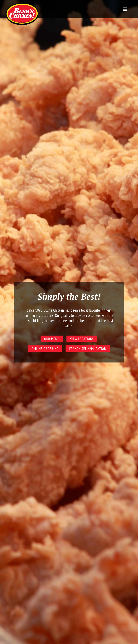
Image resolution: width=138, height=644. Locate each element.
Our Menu (52, 339)
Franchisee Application (88, 349)
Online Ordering (45, 349)
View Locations (82, 339)
